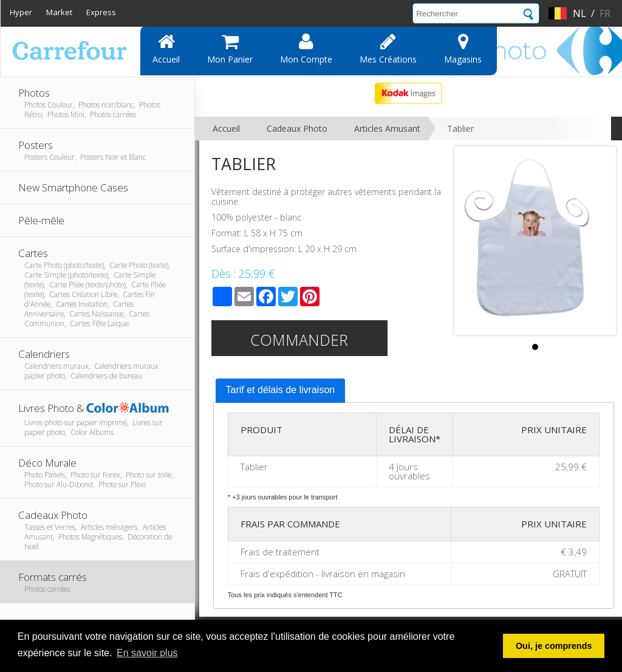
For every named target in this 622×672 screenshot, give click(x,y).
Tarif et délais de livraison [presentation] (281, 390)
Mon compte (306, 49)
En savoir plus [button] (147, 653)
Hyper (21, 12)
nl (579, 13)
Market (59, 12)
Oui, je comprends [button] (554, 646)
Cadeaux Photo (297, 129)
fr (605, 13)
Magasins (463, 49)
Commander (299, 340)
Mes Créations (388, 49)
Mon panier (230, 49)
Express (101, 12)
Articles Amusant (387, 129)
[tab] (281, 391)
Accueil (166, 49)
